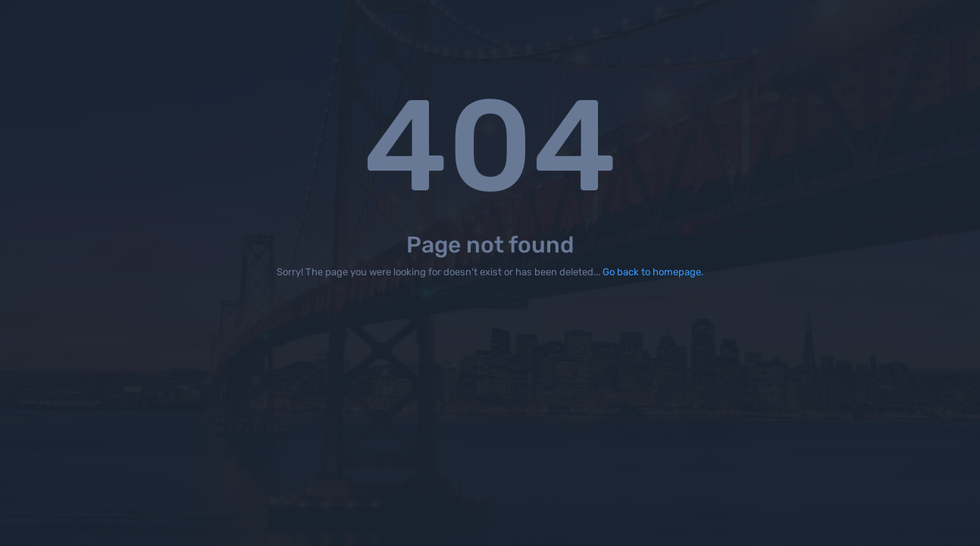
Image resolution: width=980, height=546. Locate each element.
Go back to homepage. (653, 272)
